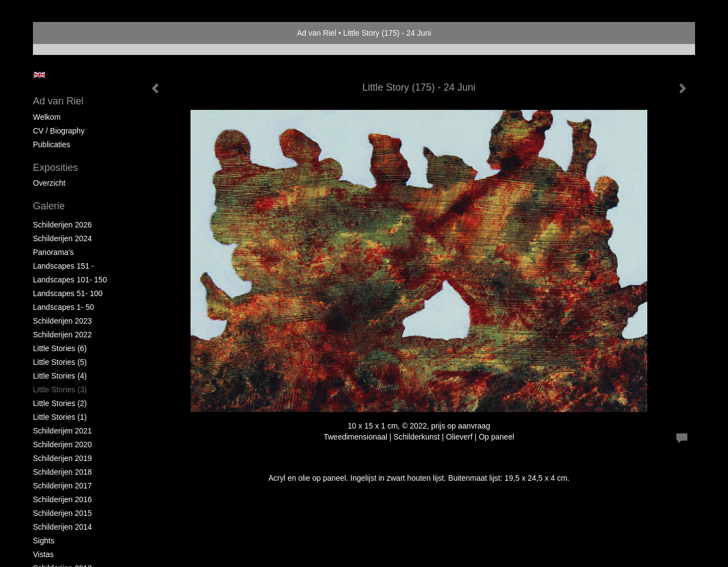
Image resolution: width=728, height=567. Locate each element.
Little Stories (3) (60, 390)
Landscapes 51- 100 (68, 293)
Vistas (43, 554)
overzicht (49, 183)
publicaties (52, 144)
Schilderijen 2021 (62, 431)
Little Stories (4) (60, 376)
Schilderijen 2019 (62, 458)
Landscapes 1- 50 (63, 307)
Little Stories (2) (60, 403)
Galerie (49, 206)
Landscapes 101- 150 (70, 280)
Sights (44, 541)
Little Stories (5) (60, 362)
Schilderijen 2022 (62, 335)
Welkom (47, 117)
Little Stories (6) (60, 348)
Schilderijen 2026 (62, 225)
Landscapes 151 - (63, 266)
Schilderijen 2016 (62, 499)
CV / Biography (59, 131)
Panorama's (53, 252)
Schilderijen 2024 (62, 238)
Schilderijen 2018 (62, 472)
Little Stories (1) (60, 417)
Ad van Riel (317, 33)
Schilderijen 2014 (62, 527)
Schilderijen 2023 (62, 321)
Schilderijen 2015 (62, 513)
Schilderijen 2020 (62, 444)
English (39, 75)
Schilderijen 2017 (62, 486)
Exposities (55, 168)
